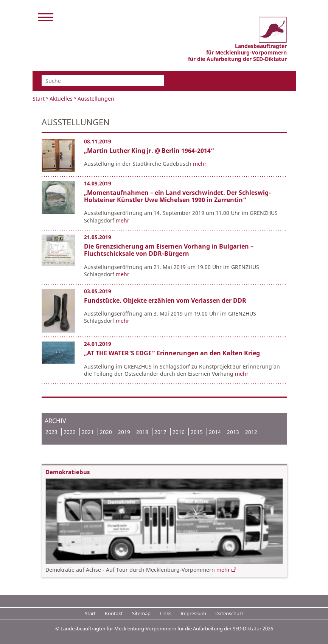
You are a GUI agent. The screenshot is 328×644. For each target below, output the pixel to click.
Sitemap (141, 613)
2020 (106, 432)
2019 (124, 432)
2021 (88, 432)
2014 (215, 432)
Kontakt (114, 613)
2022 (70, 432)
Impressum (193, 613)
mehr (200, 164)
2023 (51, 432)
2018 (142, 432)
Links (166, 613)
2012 (251, 432)
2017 (160, 432)
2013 (233, 432)
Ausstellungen (96, 99)
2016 (179, 432)
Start (39, 99)
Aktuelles (61, 99)
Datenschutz (229, 613)
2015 (197, 432)
